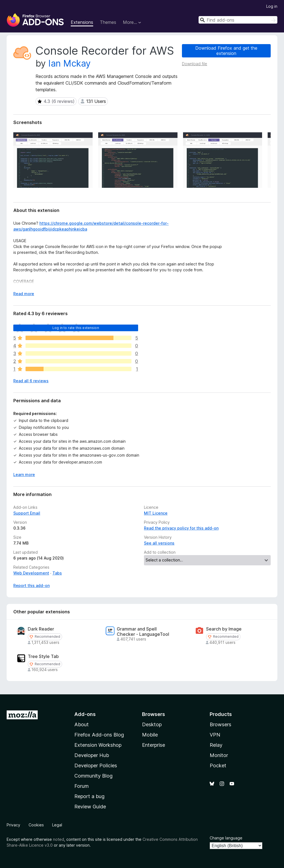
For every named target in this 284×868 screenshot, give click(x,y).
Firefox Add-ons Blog (99, 735)
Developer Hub (92, 755)
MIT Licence (156, 513)
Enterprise (154, 745)
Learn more (24, 475)
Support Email (27, 513)
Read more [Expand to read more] (24, 294)
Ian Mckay (69, 63)
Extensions (82, 22)
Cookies (36, 825)
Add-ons (85, 714)
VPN (215, 735)
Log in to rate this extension (76, 328)
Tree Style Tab (43, 656)
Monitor (219, 755)
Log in (272, 6)
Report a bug (89, 796)
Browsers (220, 724)
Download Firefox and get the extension (226, 51)
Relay (216, 745)
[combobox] (238, 20)
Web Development (31, 573)
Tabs (57, 573)
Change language (226, 838)
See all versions (159, 543)
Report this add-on (31, 585)
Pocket (218, 765)
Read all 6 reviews (31, 381)
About (82, 724)
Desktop (152, 724)
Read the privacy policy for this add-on (181, 528)
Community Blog (93, 776)
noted (59, 839)
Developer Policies (96, 765)
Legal (57, 825)
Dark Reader (41, 629)
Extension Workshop (98, 745)
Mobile (150, 735)
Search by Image (224, 629)
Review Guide (90, 807)
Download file (195, 64)
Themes (108, 22)
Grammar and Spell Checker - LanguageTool (143, 632)
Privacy (13, 825)
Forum (82, 786)
